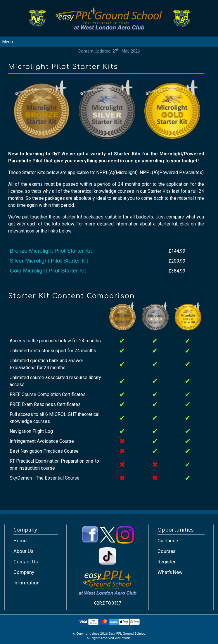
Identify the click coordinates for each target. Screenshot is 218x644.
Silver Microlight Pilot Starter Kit (49, 261)
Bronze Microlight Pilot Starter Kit (51, 251)
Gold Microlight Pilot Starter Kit (48, 271)
